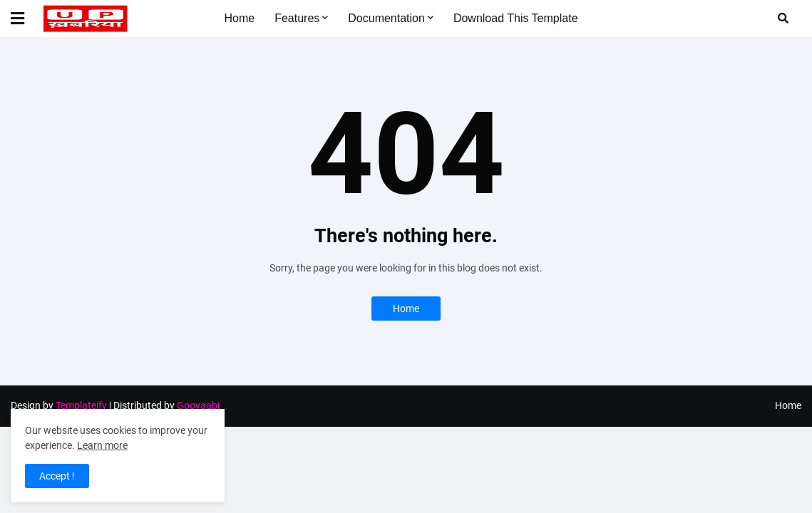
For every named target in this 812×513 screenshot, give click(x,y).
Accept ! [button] (57, 476)
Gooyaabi (198, 405)
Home (406, 309)
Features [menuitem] (297, 18)
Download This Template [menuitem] (516, 18)
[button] (26, 19)
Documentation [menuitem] (386, 18)
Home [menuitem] (239, 18)
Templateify (81, 405)
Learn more (102, 445)
